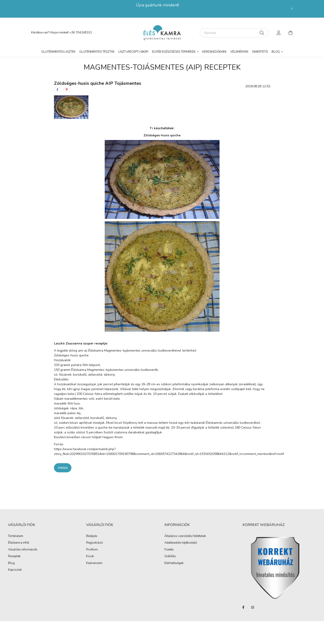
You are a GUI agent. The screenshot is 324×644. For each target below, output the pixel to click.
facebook (243, 607)
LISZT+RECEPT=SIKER (133, 52)
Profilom (92, 550)
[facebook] (57, 90)
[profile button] (279, 33)
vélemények (239, 52)
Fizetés (169, 550)
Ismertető (260, 52)
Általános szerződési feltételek (185, 536)
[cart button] (291, 33)
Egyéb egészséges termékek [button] (174, 52)
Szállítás (170, 556)
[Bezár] (292, 9)
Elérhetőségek (174, 563)
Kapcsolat (15, 570)
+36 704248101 (81, 33)
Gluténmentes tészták (97, 52)
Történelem (16, 536)
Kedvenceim (94, 563)
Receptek (14, 556)
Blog (11, 563)
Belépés (92, 536)
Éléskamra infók (19, 543)
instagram (253, 607)
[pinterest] (67, 90)
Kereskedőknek (214, 52)
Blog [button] (276, 52)
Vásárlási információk (23, 550)
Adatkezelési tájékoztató (181, 543)
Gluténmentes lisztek (58, 52)
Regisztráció (94, 543)
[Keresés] (234, 33)
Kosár (90, 556)
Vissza (63, 468)
